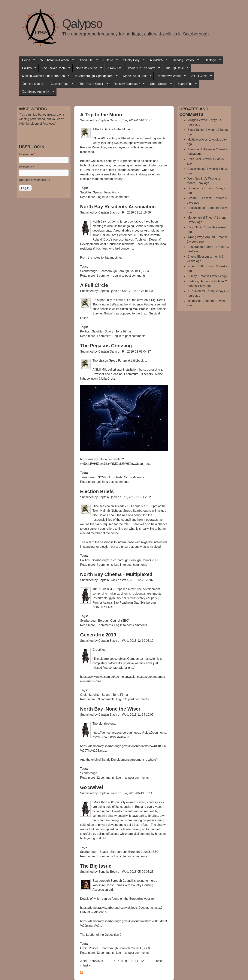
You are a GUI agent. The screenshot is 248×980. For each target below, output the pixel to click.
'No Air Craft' (195, 266)
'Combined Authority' (36, 92)
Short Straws (160, 84)
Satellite (85, 192)
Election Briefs (97, 491)
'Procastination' (197, 208)
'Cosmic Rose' (60, 84)
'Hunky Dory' (132, 60)
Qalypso (82, 24)
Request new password (35, 180)
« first (84, 961)
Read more (88, 197)
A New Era (115, 68)
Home (27, 60)
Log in (101, 197)
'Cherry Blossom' (198, 257)
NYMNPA (157, 60)
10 (131, 961)
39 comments (105, 699)
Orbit (83, 695)
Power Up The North (142, 68)
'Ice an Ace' (194, 301)
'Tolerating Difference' (201, 149)
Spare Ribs (186, 84)
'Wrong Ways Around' (201, 237)
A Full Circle (200, 76)
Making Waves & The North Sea (44, 76)
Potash (117, 477)
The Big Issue (175, 68)
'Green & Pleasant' (200, 198)
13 (148, 961)
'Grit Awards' (195, 188)
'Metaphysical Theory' (201, 218)
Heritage (211, 60)
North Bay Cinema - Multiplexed (116, 574)
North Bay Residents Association (118, 207)
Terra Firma (111, 192)
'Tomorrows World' (170, 76)
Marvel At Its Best (136, 76)
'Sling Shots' (195, 227)
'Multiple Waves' (198, 140)
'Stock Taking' (196, 130)
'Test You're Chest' (92, 84)
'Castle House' (196, 169)
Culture (109, 60)
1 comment (104, 276)
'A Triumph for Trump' (201, 291)
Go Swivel (92, 787)
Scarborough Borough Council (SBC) (124, 271)
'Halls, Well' (194, 159)
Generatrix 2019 (98, 635)
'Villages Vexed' (197, 120)
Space (97, 192)
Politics (28, 68)
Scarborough (89, 271)
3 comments (105, 856)
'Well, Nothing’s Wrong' (202, 179)
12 (142, 961)
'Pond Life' (87, 60)
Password (27, 167)
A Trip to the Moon (101, 115)
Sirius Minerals (134, 477)
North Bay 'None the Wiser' (111, 709)
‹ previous (96, 961)
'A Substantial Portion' (56, 60)
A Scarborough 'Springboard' (95, 76)
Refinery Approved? (128, 84)
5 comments (105, 625)
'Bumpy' (192, 276)
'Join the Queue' (33, 84)
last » (87, 965)
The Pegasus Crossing (106, 346)
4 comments (105, 565)
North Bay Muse (87, 68)
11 (137, 961)
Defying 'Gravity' (184, 60)
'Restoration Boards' (201, 247)
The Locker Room (54, 68)
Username (27, 154)
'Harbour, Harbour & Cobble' (206, 281)
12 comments (105, 778)
